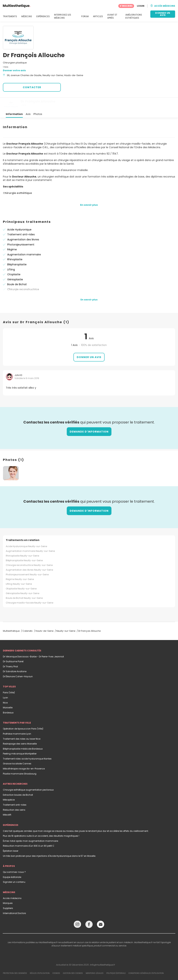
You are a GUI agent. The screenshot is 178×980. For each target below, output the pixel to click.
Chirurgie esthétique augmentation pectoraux (28, 777)
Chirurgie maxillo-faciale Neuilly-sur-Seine (29, 590)
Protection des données (15, 960)
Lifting (11, 256)
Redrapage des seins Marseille (20, 731)
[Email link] (101, 911)
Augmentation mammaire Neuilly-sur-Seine (30, 538)
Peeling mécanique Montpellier (20, 741)
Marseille (8, 695)
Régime (12, 236)
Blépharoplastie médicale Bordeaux (23, 736)
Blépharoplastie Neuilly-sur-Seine (24, 547)
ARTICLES (98, 16)
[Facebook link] (89, 912)
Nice (5, 690)
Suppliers (8, 895)
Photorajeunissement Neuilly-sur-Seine (27, 561)
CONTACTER (32, 87)
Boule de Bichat (17, 271)
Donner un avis (89, 344)
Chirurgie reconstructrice (23, 276)
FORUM (85, 16)
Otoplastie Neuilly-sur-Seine (21, 576)
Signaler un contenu (14, 869)
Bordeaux (8, 700)
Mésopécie (9, 787)
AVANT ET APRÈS (112, 16)
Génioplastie (15, 266)
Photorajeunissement (21, 232)
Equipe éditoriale (12, 864)
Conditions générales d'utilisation (146, 960)
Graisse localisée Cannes (17, 751)
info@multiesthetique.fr (102, 952)
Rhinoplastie (15, 246)
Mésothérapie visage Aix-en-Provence (24, 756)
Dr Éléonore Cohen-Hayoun (18, 663)
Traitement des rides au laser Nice (22, 726)
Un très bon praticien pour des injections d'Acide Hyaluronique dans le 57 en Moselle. (49, 843)
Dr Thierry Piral (10, 653)
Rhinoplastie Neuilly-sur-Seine (22, 543)
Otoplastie (14, 261)
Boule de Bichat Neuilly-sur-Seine (24, 585)
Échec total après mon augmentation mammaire (30, 828)
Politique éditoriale (116, 960)
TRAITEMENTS (10, 16)
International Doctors (14, 900)
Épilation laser (11, 838)
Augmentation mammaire (24, 241)
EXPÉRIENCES (43, 16)
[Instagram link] (77, 912)
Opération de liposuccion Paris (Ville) (23, 716)
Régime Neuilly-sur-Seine (20, 566)
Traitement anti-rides (21, 221)
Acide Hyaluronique (19, 217)
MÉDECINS (27, 16)
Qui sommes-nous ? (14, 859)
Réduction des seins (14, 797)
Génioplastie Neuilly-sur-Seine (23, 580)
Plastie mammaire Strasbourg (20, 761)
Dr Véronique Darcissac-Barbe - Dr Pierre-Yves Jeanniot (33, 644)
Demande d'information (89, 419)
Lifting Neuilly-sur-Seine (19, 571)
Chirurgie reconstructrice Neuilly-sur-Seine (29, 552)
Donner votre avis (14, 70)
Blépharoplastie (17, 251)
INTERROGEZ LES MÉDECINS (63, 16)
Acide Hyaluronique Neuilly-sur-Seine (26, 533)
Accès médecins (12, 885)
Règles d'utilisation (40, 960)
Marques (8, 890)
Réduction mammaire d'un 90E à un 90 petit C (29, 833)
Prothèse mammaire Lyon (17, 721)
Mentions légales (95, 960)
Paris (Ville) (9, 680)
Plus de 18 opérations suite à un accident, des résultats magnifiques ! (41, 823)
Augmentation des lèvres (23, 226)
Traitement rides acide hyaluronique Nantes (27, 746)
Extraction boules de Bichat (18, 782)
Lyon (5, 685)
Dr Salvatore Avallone (15, 658)
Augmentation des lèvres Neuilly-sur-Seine (29, 557)
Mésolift (7, 802)
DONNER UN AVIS (163, 14)
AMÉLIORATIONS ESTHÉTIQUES (134, 16)
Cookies (56, 960)
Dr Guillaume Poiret (13, 648)
